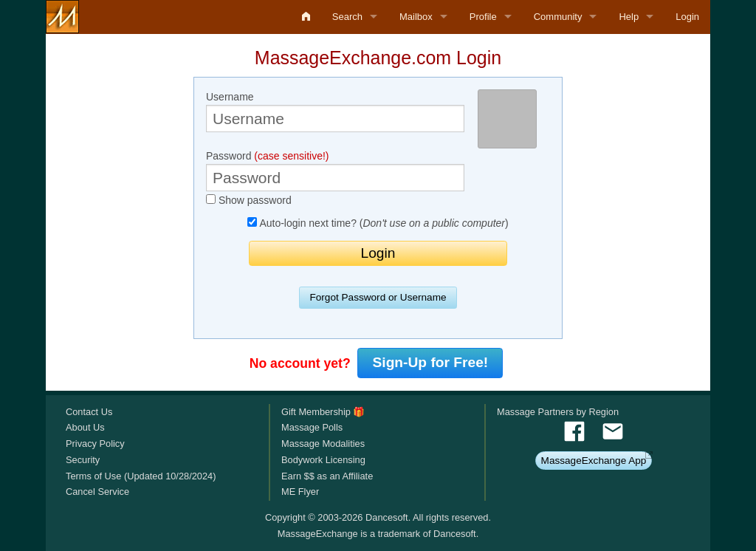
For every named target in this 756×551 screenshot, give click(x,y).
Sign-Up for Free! (431, 362)
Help (629, 17)
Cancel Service (97, 492)
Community (558, 17)
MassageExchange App (594, 461)
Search (347, 17)
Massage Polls (312, 427)
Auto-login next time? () (378, 223)
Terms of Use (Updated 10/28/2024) (141, 476)
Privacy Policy (95, 444)
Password (335, 171)
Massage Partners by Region (558, 412)
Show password (249, 200)
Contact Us (89, 412)
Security (83, 460)
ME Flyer (300, 492)
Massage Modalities (323, 444)
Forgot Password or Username (378, 297)
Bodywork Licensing (323, 460)
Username (335, 112)
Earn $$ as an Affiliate (327, 476)
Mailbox (416, 17)
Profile (483, 17)
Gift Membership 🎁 (323, 412)
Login (687, 17)
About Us (85, 427)
